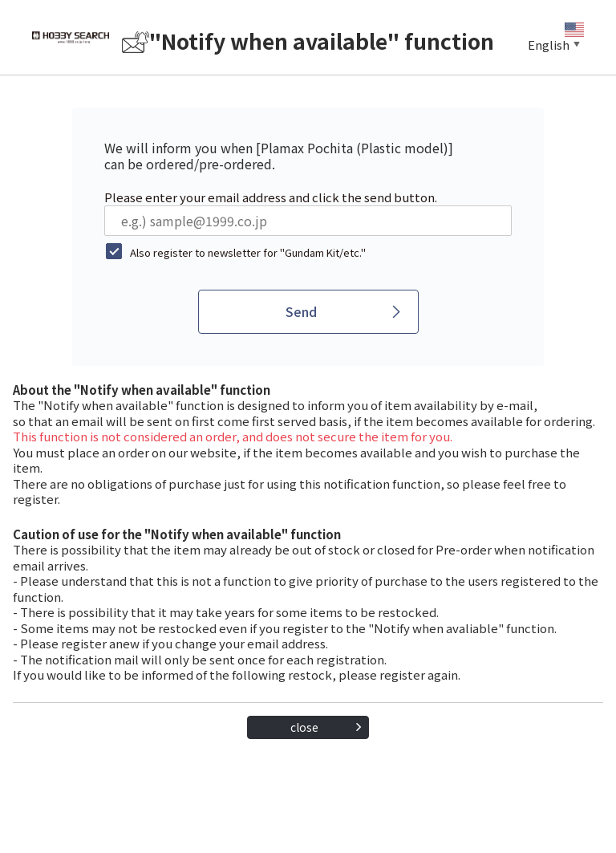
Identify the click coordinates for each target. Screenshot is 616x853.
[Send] (308, 312)
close (304, 727)
